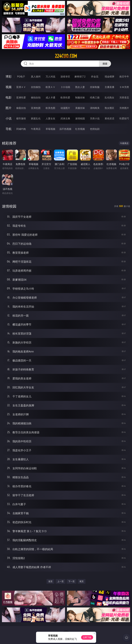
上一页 (61, 581)
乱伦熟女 (109, 97)
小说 (9, 118)
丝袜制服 (95, 87)
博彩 (9, 76)
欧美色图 (50, 108)
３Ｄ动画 (65, 87)
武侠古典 (65, 118)
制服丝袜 (80, 97)
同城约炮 (21, 129)
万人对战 (50, 77)
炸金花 (95, 77)
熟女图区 (109, 108)
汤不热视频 (65, 129)
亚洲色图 (36, 108)
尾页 (82, 581)
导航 (9, 129)
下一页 (71, 581)
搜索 (105, 64)
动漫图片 (65, 108)
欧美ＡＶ (50, 87)
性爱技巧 (124, 118)
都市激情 (21, 118)
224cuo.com (66, 56)
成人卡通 (50, 97)
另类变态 (124, 97)
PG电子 (21, 77)
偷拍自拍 (36, 97)
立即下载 (87, 637)
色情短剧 (95, 129)
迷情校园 (80, 118)
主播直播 (109, 87)
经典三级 (95, 97)
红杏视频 (80, 129)
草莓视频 (50, 129)
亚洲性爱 (21, 97)
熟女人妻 (80, 87)
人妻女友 (50, 118)
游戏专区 (65, 77)
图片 (9, 108)
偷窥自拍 (21, 108)
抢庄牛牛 (124, 77)
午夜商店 (36, 129)
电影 (9, 97)
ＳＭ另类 (124, 87)
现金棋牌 (109, 77)
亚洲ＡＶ (21, 87)
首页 (50, 581)
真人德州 (36, 77)
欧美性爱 (65, 97)
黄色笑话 (109, 118)
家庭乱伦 (36, 118)
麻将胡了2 (80, 77)
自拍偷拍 (36, 87)
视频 (9, 87)
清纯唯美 (95, 108)
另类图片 (124, 108)
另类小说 (95, 118)
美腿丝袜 (80, 108)
